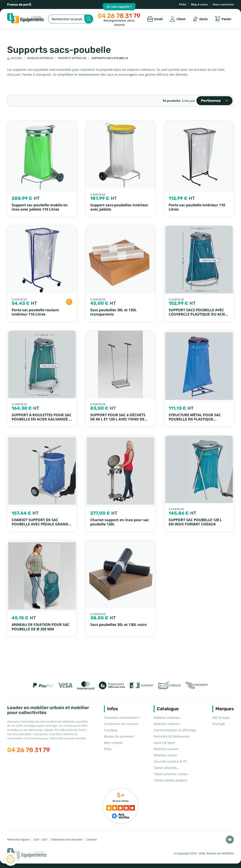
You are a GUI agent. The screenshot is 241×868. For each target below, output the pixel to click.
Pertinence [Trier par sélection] (214, 101)
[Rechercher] (71, 19)
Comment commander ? (122, 718)
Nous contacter (223, 4)
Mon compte (113, 743)
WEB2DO (228, 853)
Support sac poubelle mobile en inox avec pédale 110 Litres (40, 207)
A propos (111, 730)
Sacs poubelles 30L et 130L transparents (113, 312)
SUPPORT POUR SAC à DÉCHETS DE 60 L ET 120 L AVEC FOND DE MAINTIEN (118, 419)
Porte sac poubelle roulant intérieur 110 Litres (35, 312)
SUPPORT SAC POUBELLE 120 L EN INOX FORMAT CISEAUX (195, 522)
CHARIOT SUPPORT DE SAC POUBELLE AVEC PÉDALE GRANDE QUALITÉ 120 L (41, 524)
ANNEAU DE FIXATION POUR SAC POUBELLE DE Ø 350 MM (41, 627)
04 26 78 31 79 (119, 16)
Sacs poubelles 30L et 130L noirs (118, 625)
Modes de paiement (119, 736)
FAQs (183, 4)
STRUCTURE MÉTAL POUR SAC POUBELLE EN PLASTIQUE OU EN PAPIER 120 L (195, 419)
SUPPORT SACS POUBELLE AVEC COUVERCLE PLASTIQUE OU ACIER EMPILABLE (198, 314)
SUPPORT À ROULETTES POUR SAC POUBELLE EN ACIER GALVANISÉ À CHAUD (42, 419)
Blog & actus (200, 4)
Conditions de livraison (121, 724)
